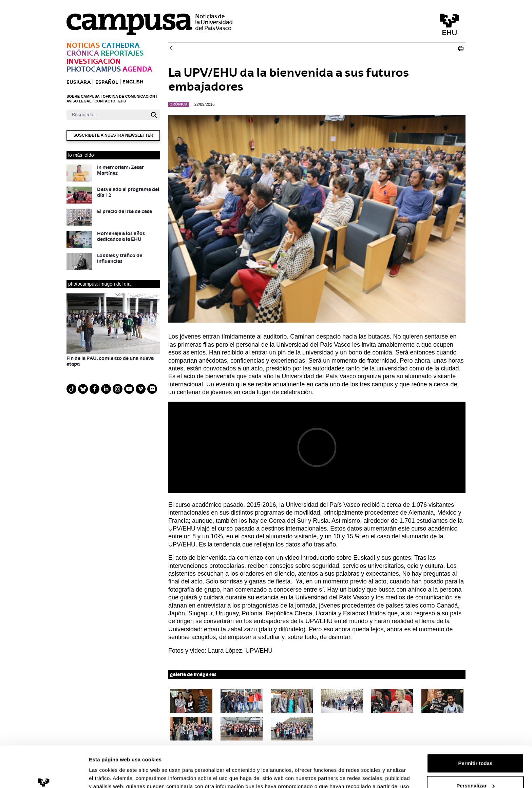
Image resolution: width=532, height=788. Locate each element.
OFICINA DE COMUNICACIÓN (129, 96)
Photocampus (94, 69)
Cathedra (121, 45)
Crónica (83, 53)
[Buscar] (107, 115)
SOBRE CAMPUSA (83, 96)
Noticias (83, 45)
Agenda (137, 69)
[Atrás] (171, 49)
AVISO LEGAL (79, 101)
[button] (191, 701)
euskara (79, 82)
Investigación (94, 61)
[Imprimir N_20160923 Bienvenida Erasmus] (461, 49)
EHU (122, 101)
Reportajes (122, 53)
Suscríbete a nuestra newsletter (113, 135)
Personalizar (476, 747)
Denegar (475, 769)
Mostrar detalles (109, 775)
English (133, 82)
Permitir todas (476, 725)
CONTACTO (105, 101)
